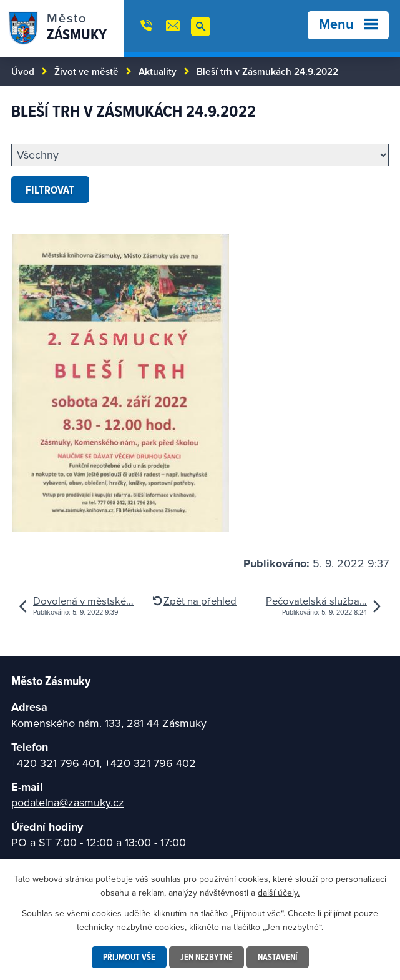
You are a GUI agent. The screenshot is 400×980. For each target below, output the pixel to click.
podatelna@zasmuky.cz (68, 802)
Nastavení (278, 957)
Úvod (23, 71)
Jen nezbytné (207, 957)
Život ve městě (86, 71)
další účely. (279, 893)
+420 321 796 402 (150, 763)
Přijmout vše (129, 957)
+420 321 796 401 (55, 763)
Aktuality (158, 71)
